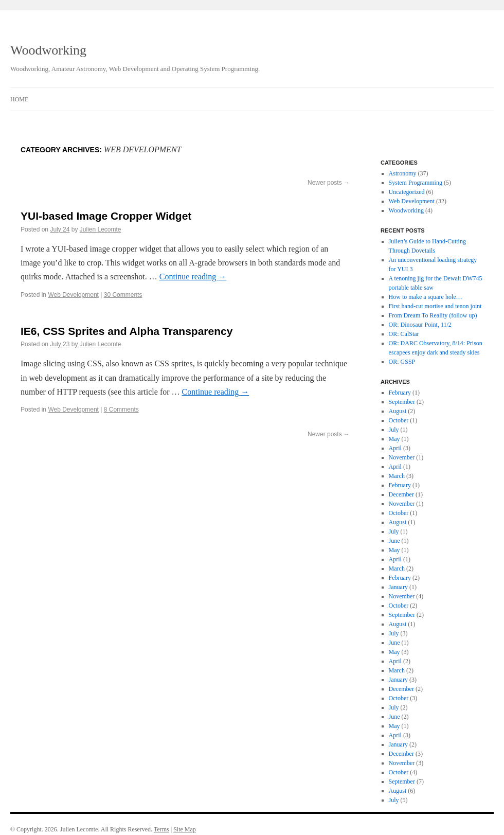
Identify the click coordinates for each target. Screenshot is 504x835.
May (394, 439)
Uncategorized (407, 192)
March (397, 476)
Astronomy (403, 173)
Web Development (73, 295)
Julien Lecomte (101, 229)
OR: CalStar (404, 334)
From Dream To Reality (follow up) (433, 315)
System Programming (416, 183)
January (398, 587)
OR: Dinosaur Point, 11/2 (420, 325)
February (400, 393)
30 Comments (123, 295)
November (402, 457)
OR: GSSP (402, 362)
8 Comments (121, 410)
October (399, 420)
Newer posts (329, 183)
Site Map (185, 829)
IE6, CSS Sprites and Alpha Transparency (127, 331)
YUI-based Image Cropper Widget (106, 216)
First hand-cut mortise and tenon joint (435, 306)
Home (19, 99)
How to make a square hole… (426, 297)
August (398, 411)
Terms (161, 829)
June (394, 541)
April (395, 448)
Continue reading (193, 277)
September (402, 402)
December (401, 494)
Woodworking (48, 50)
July (394, 430)
